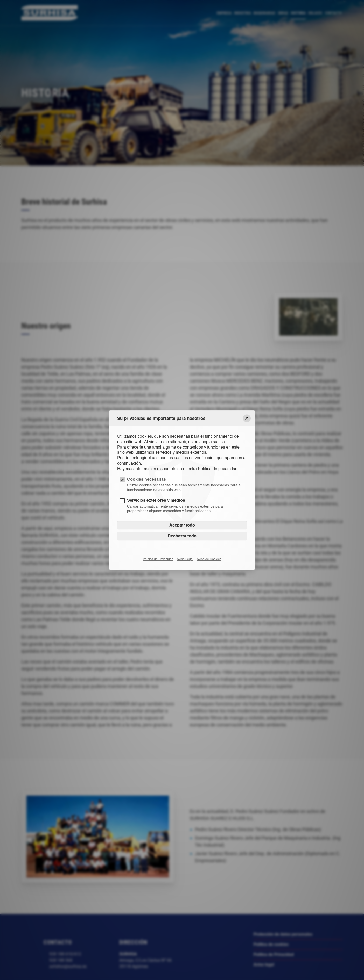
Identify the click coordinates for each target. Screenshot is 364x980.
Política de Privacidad (158, 559)
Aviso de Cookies (209, 559)
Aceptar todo (182, 525)
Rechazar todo (182, 536)
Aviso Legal (185, 559)
